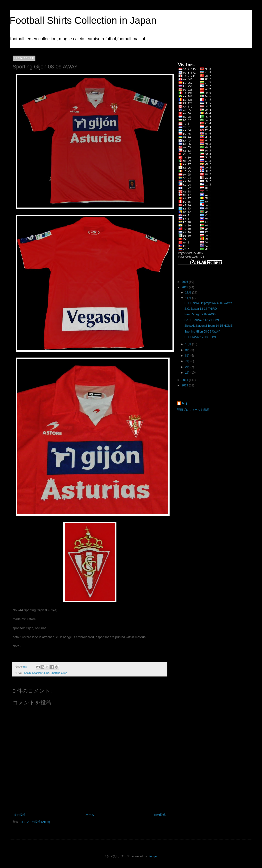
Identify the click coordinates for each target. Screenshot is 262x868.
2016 (185, 282)
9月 (188, 350)
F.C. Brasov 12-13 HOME (201, 337)
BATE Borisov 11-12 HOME (202, 320)
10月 (189, 344)
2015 (185, 287)
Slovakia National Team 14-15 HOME (209, 326)
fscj (184, 403)
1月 (188, 373)
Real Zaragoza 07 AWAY (200, 314)
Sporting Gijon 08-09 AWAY (202, 332)
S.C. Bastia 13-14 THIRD (201, 309)
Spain (27, 673)
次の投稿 (20, 815)
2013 (185, 385)
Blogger (153, 856)
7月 (188, 361)
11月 (189, 298)
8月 (188, 356)
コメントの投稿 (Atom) (35, 822)
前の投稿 (160, 815)
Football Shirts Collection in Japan (83, 20)
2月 (188, 367)
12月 (189, 292)
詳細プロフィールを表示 (193, 410)
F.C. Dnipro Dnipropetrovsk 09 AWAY (208, 303)
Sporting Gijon (59, 673)
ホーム (90, 815)
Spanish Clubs (41, 673)
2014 (185, 380)
